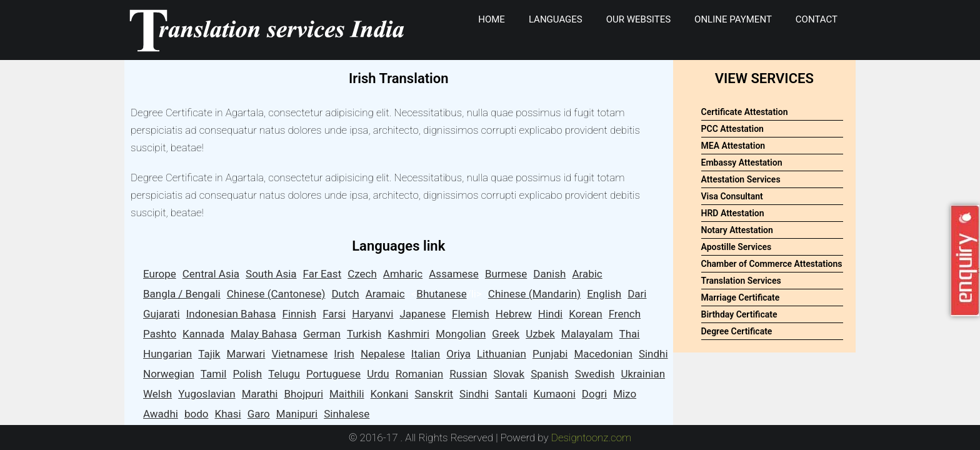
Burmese (506, 274)
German (322, 334)
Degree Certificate (737, 331)
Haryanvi (372, 314)
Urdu (378, 374)
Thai (630, 334)
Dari (637, 294)
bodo (197, 414)
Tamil (214, 374)
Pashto (160, 334)
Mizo (625, 394)
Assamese (454, 274)
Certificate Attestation (745, 112)
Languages (556, 19)
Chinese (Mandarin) (534, 294)
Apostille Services (737, 247)
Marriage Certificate (741, 297)
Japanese (422, 314)
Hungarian (167, 354)
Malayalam (587, 334)
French (625, 314)
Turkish (364, 334)
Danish (549, 274)
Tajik (209, 354)
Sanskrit (434, 394)
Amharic (403, 274)
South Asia (271, 274)
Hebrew (514, 314)
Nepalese (383, 354)
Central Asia (211, 274)
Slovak (509, 374)
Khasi (227, 414)
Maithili (347, 394)
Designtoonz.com (592, 437)
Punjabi (550, 354)
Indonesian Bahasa (231, 314)
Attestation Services (741, 179)
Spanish (550, 374)
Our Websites (638, 19)
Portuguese (333, 374)
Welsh (157, 394)
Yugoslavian (207, 394)
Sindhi (653, 354)
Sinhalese (347, 414)
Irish (344, 354)
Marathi (260, 394)
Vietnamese (299, 354)
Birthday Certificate (739, 314)
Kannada (203, 334)
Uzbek (540, 334)
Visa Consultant (732, 196)
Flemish (471, 314)
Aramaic (385, 294)
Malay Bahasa (264, 334)
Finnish (300, 314)
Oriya (458, 354)
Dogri (594, 394)
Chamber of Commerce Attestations (772, 264)
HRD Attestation (733, 213)
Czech (362, 274)
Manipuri (297, 414)
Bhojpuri (304, 394)
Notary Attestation (737, 230)
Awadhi (161, 414)
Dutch (345, 294)
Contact (817, 19)
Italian (426, 354)
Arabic (587, 274)
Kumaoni (555, 394)
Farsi (334, 314)
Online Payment (733, 19)
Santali (511, 394)
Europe (160, 274)
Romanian (419, 374)
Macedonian (603, 354)
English (604, 294)
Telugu (284, 374)
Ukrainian (643, 374)
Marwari (246, 354)
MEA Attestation (733, 146)
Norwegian (169, 374)
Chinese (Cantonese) (276, 294)
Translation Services (741, 281)
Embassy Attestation (742, 162)
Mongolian (461, 334)
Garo (259, 414)
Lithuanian (502, 354)
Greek (506, 334)
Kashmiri (408, 334)
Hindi (550, 314)
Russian (468, 374)
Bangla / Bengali (182, 294)
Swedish (595, 374)
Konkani (390, 394)
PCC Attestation (732, 129)
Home (492, 19)
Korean (585, 314)
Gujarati (162, 314)
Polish (247, 374)
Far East (322, 274)
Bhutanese (441, 294)
